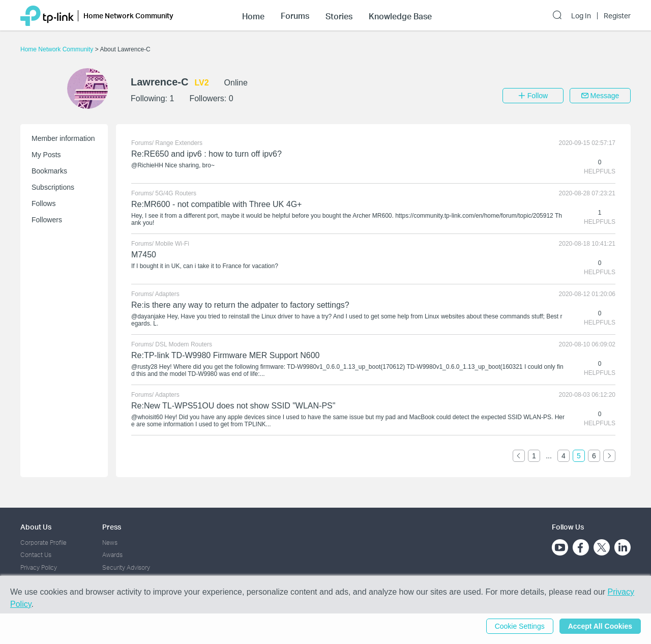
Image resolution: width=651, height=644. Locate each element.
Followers (47, 220)
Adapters (167, 294)
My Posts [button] (46, 155)
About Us (36, 527)
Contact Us (36, 555)
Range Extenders (179, 143)
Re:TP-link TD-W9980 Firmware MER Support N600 (225, 355)
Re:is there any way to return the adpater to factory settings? (240, 305)
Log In (581, 16)
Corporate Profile (43, 543)
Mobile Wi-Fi (172, 244)
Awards (112, 555)
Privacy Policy (39, 567)
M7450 (144, 255)
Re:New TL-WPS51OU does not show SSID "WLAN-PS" (233, 406)
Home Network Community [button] (128, 16)
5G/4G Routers (176, 193)
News (110, 543)
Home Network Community (58, 49)
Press (112, 527)
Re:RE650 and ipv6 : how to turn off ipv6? (206, 154)
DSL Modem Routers (184, 344)
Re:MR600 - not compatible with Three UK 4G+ (216, 204)
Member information (63, 138)
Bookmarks (49, 171)
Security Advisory (126, 567)
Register (617, 16)
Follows (43, 203)
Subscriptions (53, 187)
